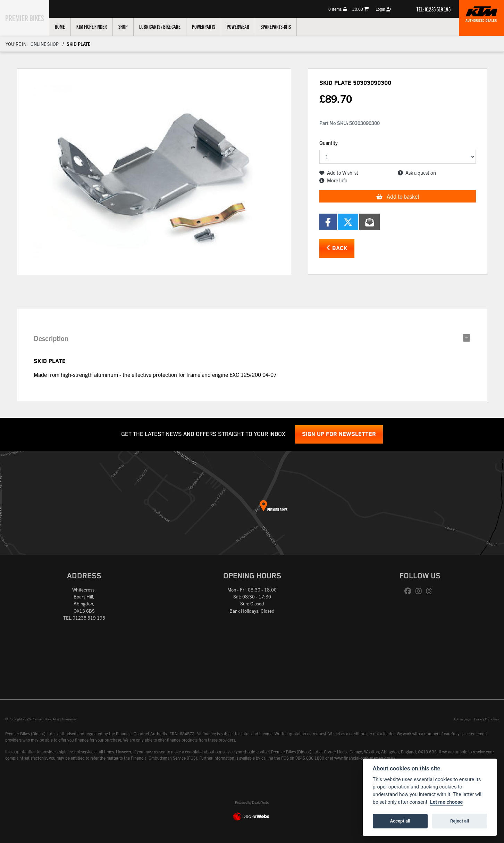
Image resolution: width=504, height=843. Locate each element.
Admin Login (462, 719)
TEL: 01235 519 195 (434, 9)
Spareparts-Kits (284, 26)
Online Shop (45, 44)
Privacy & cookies (486, 719)
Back (337, 248)
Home (68, 26)
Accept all (400, 821)
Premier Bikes (29, 17)
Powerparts (212, 26)
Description (51, 338)
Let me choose (447, 802)
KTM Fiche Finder (100, 26)
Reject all (460, 821)
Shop (131, 26)
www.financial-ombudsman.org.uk (365, 758)
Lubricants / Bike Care (168, 26)
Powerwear (246, 26)
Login (384, 9)
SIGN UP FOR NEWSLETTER (339, 434)
